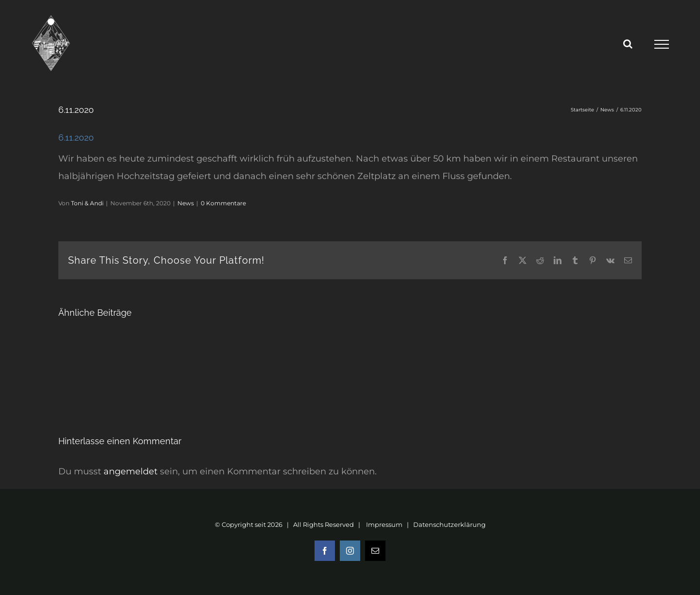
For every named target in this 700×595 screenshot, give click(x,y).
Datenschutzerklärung (449, 524)
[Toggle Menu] (661, 44)
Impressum (384, 524)
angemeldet (131, 471)
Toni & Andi (87, 203)
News (186, 203)
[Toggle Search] (628, 44)
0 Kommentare (223, 203)
